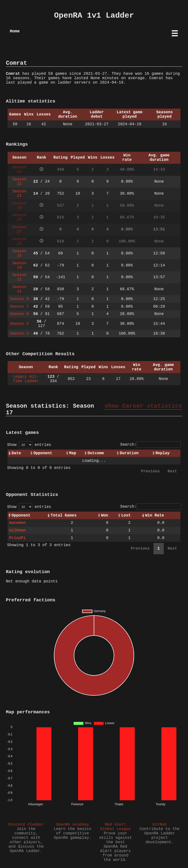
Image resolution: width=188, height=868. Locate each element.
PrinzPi (18, 538)
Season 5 (19, 324)
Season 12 (19, 277)
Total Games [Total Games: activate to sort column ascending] (64, 516)
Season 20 (19, 206)
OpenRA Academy (72, 825)
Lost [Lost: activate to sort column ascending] (126, 516)
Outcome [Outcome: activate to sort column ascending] (96, 453)
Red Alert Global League (115, 827)
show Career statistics (143, 406)
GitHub (160, 825)
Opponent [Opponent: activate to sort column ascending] (43, 453)
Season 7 (19, 307)
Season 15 (19, 253)
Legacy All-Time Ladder (26, 379)
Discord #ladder (26, 825)
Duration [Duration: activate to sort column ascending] (129, 453)
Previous (150, 471)
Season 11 (19, 289)
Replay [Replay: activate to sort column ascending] (163, 453)
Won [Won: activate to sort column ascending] (105, 516)
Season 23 (19, 170)
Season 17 (19, 229)
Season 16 (19, 241)
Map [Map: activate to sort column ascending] (73, 453)
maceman (18, 523)
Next (172, 471)
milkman (18, 530)
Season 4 (19, 334)
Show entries (29, 445)
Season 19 (19, 217)
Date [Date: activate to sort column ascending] (16, 453)
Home (15, 31)
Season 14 (19, 265)
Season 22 (19, 182)
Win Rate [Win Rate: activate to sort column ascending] (155, 516)
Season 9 (19, 299)
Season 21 (19, 194)
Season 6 (19, 314)
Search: (151, 445)
